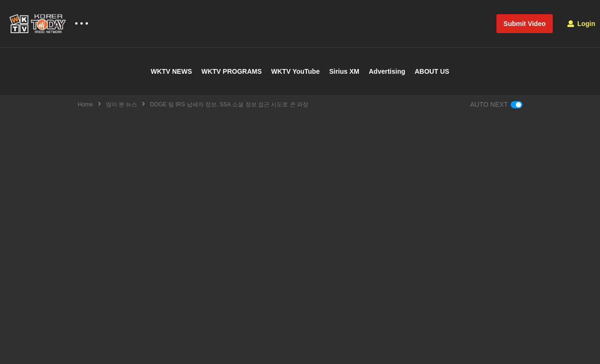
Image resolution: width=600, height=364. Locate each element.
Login (581, 24)
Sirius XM (344, 71)
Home (86, 104)
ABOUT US (432, 71)
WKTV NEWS (171, 71)
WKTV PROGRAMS (232, 71)
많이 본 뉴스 (122, 104)
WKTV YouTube (296, 71)
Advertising (387, 71)
